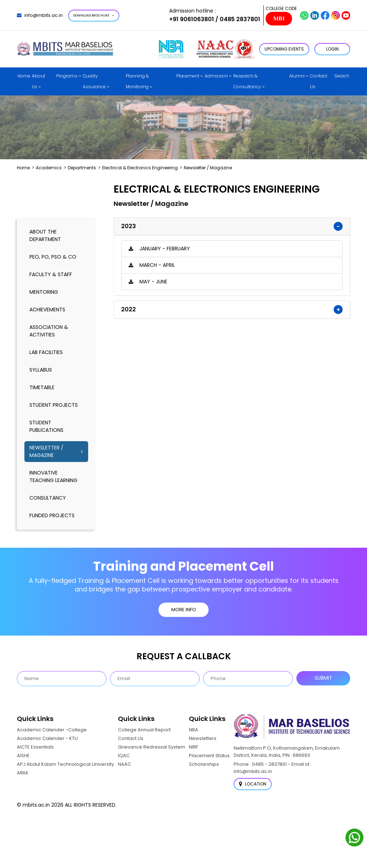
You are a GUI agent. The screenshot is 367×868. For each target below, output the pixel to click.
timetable (42, 387)
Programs (67, 76)
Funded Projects (52, 515)
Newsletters (203, 738)
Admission (216, 76)
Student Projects (54, 405)
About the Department (45, 235)
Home (24, 76)
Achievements (47, 310)
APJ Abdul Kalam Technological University (65, 764)
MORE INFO (184, 610)
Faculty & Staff (51, 274)
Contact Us (319, 81)
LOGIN (332, 49)
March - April (157, 265)
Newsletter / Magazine (46, 451)
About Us (39, 81)
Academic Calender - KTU (47, 738)
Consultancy (48, 498)
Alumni (297, 76)
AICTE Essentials (35, 747)
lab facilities (46, 352)
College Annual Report (144, 730)
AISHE (23, 756)
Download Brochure (94, 15)
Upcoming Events (284, 49)
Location (253, 784)
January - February (165, 249)
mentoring (44, 292)
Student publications (46, 426)
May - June (153, 282)
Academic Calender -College (52, 730)
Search (342, 76)
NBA (194, 730)
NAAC (125, 764)
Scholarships (204, 764)
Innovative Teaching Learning (53, 477)
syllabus (41, 370)
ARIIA (23, 773)
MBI (279, 19)
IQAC (124, 756)
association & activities (49, 331)
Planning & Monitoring (137, 81)
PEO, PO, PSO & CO (53, 257)
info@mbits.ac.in (40, 15)
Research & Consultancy (247, 81)
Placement (188, 76)
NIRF (194, 747)
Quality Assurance (94, 81)
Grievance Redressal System (152, 747)
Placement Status (209, 756)
